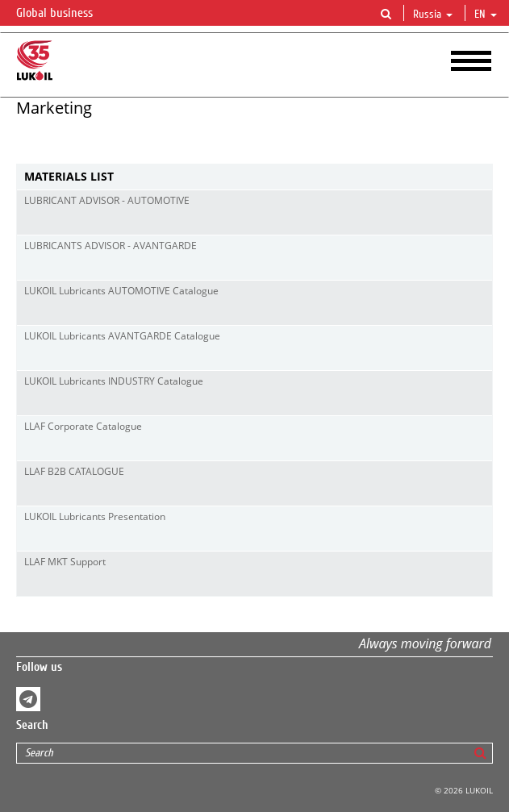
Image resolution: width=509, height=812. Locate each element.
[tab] (255, 177)
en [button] (486, 15)
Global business (64, 14)
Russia (433, 15)
